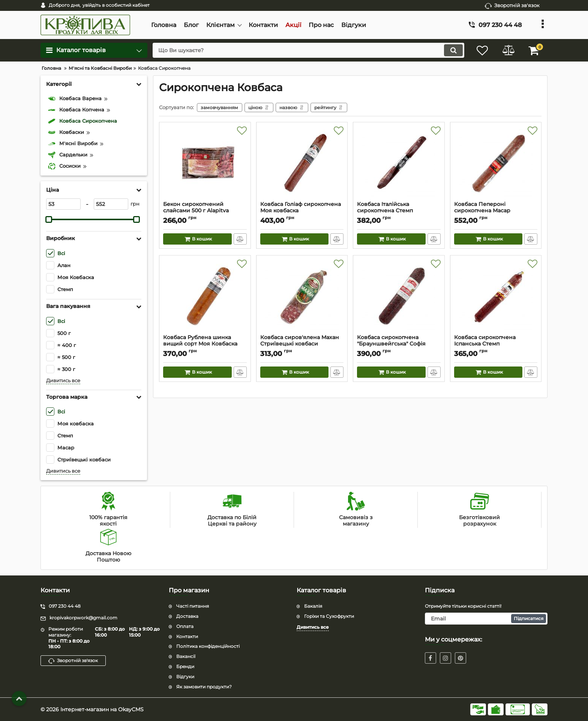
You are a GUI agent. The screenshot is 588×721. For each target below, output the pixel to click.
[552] (111, 204)
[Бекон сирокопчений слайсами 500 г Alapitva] (205, 164)
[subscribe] (486, 619)
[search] (308, 50)
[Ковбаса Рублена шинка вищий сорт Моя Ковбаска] (205, 297)
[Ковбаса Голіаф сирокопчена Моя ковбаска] (302, 164)
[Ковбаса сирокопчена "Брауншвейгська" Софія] (399, 297)
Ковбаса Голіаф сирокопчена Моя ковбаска (302, 211)
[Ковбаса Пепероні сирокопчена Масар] (496, 164)
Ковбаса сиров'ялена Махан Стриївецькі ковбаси (302, 344)
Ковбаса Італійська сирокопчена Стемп (399, 211)
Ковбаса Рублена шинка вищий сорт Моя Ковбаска (205, 344)
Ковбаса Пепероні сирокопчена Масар (496, 211)
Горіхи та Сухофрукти (329, 616)
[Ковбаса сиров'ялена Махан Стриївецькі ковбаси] (302, 297)
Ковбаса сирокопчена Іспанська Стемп (496, 344)
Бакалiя (313, 606)
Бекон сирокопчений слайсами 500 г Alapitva (205, 211)
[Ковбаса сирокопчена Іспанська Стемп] (496, 297)
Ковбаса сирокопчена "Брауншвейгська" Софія (399, 344)
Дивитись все (63, 381)
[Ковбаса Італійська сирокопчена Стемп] (399, 164)
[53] (63, 204)
